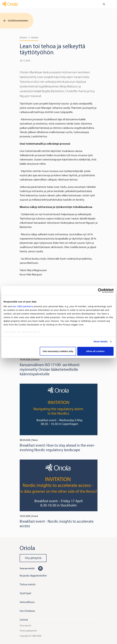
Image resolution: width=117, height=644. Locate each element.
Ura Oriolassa (27, 611)
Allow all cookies (95, 351)
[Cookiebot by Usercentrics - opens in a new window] (100, 291)
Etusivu (23, 37)
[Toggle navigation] (113, 4)
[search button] (103, 4)
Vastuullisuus (27, 602)
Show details (101, 341)
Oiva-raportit (25, 625)
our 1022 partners (23, 306)
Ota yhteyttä (33, 558)
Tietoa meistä (28, 584)
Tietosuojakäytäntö (28, 631)
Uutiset (35, 37)
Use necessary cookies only (58, 351)
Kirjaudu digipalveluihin (33, 576)
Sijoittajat (25, 593)
